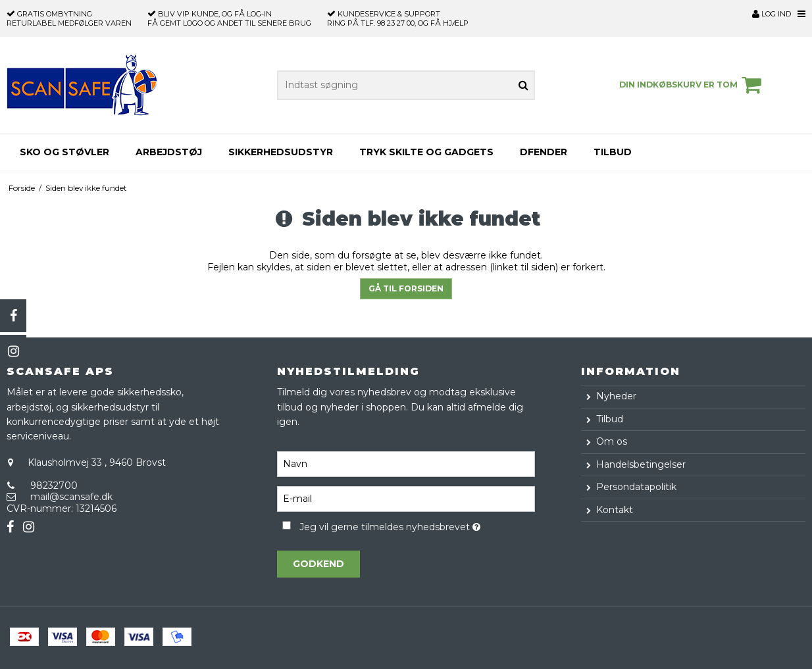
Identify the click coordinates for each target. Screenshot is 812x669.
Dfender (544, 152)
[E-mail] (406, 499)
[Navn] (406, 464)
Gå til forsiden (406, 288)
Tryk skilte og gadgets (426, 152)
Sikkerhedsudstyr (281, 152)
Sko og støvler (64, 152)
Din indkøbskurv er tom (692, 85)
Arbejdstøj (169, 152)
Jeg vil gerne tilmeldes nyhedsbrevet (417, 525)
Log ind (772, 14)
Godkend (318, 564)
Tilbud (613, 152)
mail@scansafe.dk (71, 497)
